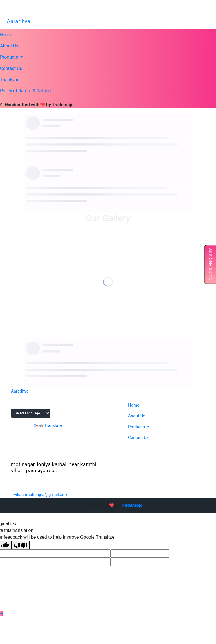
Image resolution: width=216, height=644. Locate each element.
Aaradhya (19, 21)
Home (6, 35)
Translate (48, 425)
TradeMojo (131, 505)
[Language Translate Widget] (31, 413)
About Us (9, 46)
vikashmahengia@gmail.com (178, 10)
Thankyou (10, 80)
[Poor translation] (21, 545)
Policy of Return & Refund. (26, 91)
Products (10, 57)
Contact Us (11, 68)
